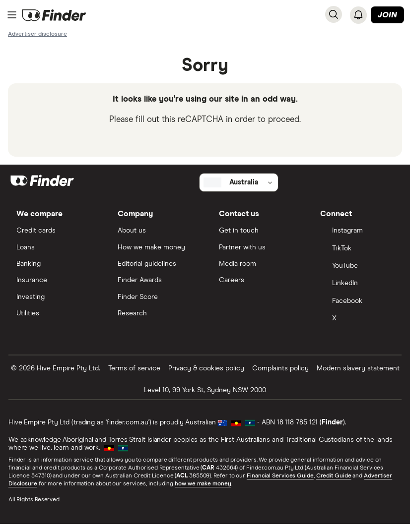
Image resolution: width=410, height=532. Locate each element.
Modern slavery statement (358, 376)
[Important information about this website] (37, 34)
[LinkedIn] (357, 291)
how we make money (203, 491)
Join (387, 15)
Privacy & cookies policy (206, 376)
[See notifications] (358, 15)
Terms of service (134, 376)
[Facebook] (357, 309)
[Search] (334, 14)
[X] (357, 326)
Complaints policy (280, 376)
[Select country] (239, 188)
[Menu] (12, 15)
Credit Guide (334, 483)
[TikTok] (357, 255)
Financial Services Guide (281, 483)
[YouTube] (357, 273)
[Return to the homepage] (54, 15)
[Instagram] (357, 237)
